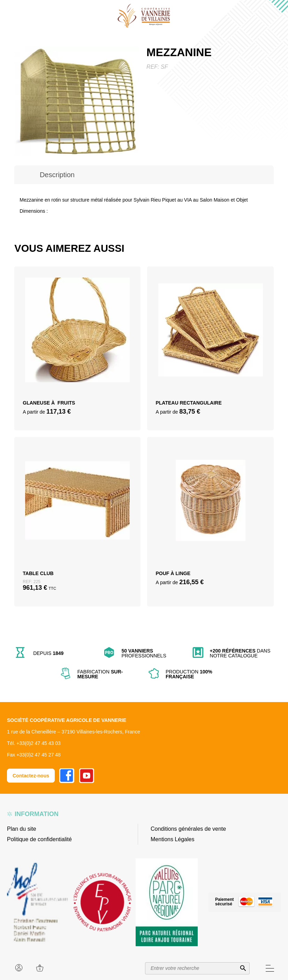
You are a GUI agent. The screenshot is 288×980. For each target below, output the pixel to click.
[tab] (57, 175)
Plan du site (22, 829)
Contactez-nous (31, 776)
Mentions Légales (172, 839)
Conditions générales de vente (188, 829)
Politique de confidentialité (39, 839)
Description (57, 175)
